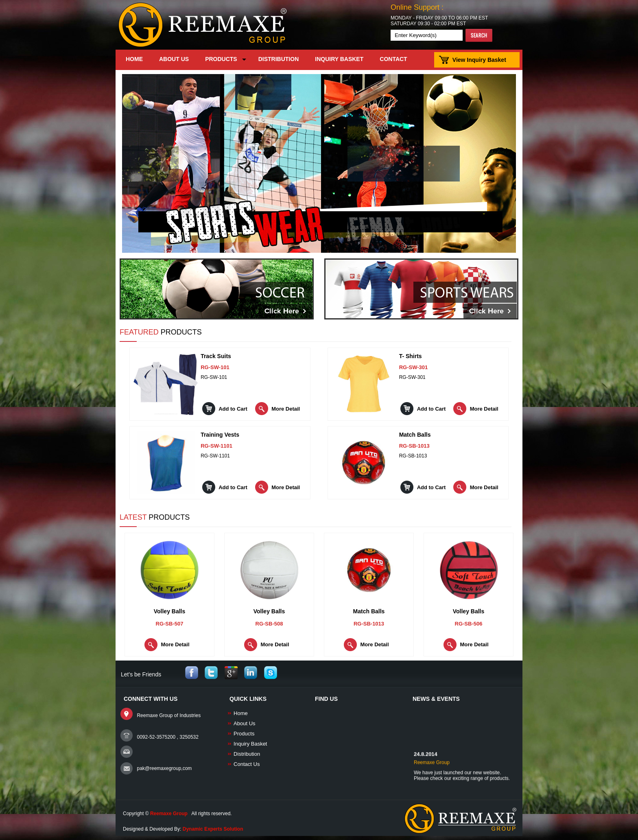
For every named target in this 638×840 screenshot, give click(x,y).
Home (241, 713)
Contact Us (247, 764)
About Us (244, 723)
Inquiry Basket (250, 744)
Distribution (247, 754)
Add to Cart (233, 409)
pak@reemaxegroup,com (164, 768)
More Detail (286, 409)
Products (244, 734)
